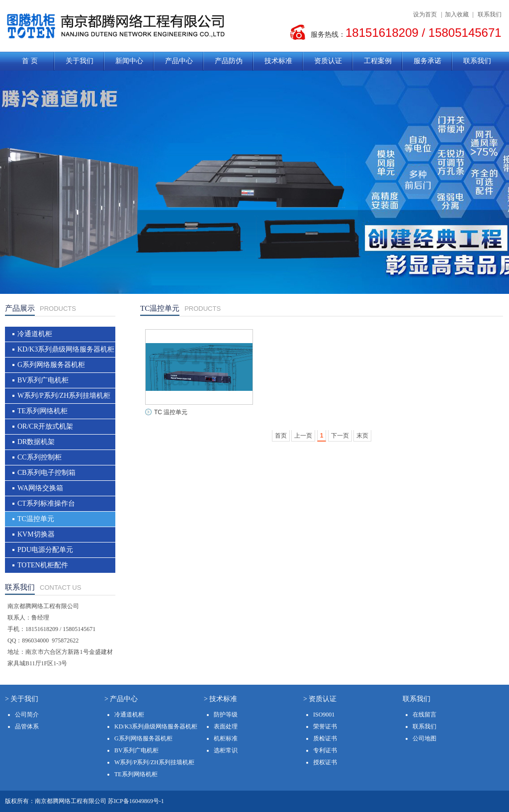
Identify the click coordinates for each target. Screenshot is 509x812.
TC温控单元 (36, 519)
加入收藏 (457, 14)
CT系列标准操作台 (46, 503)
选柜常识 (226, 750)
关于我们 (80, 61)
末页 (362, 436)
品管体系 (27, 726)
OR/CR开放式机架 (45, 426)
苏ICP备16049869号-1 (136, 801)
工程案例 (378, 61)
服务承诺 (427, 61)
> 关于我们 (22, 699)
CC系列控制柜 (40, 457)
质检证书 (325, 738)
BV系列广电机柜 (43, 380)
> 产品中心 (121, 699)
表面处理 (226, 726)
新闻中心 (129, 61)
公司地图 (424, 738)
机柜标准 (226, 738)
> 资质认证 (320, 699)
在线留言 (424, 715)
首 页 (30, 61)
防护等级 (226, 715)
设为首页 (425, 14)
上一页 (303, 436)
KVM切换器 (36, 534)
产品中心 (179, 61)
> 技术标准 (220, 699)
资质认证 (328, 61)
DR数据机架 (36, 442)
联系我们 (490, 14)
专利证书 (325, 750)
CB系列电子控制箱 (46, 473)
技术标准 (278, 61)
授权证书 (325, 762)
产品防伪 (229, 61)
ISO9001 (324, 715)
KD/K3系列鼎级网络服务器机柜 (66, 349)
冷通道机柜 (35, 334)
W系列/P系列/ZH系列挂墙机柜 (64, 396)
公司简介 (27, 715)
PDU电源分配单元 (45, 550)
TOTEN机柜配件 (43, 565)
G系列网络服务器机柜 (51, 365)
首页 (281, 436)
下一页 (340, 436)
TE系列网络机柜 (42, 411)
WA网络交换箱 (40, 488)
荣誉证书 (325, 726)
